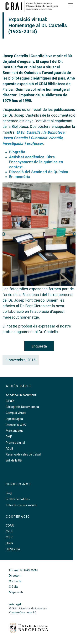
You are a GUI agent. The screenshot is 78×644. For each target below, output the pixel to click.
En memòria (20, 177)
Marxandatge (15, 431)
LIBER (10, 543)
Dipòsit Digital (15, 419)
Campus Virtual (16, 413)
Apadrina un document (21, 395)
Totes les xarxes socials (21, 505)
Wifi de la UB (14, 460)
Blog (9, 493)
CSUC (10, 537)
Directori (15, 576)
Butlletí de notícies (18, 499)
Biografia (17, 152)
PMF (9, 437)
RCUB (10, 449)
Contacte (15, 581)
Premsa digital (15, 443)
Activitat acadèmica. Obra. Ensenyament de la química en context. (36, 162)
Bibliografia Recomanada (22, 407)
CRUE (9, 531)
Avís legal (15, 604)
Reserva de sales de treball (23, 454)
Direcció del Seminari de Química (39, 172)
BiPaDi (10, 401)
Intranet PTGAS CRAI (23, 570)
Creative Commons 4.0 (23, 612)
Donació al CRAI (16, 425)
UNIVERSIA (13, 549)
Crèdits (14, 587)
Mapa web (16, 592)
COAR (10, 526)
